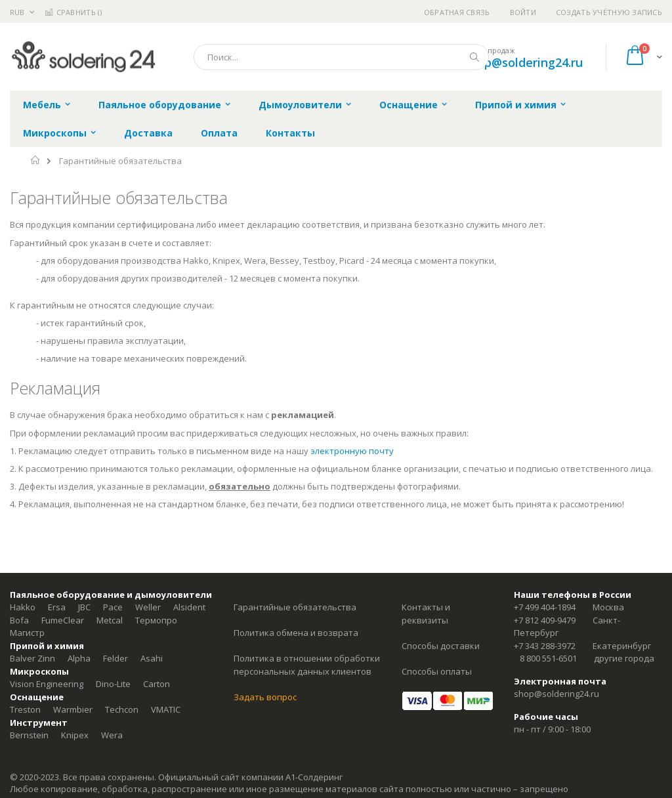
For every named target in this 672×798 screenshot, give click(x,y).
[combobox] (341, 57)
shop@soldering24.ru (523, 62)
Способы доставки (441, 646)
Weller (148, 607)
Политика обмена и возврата (296, 633)
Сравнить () (73, 12)
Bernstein (29, 735)
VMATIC (166, 709)
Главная (36, 160)
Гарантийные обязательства (295, 607)
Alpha (79, 658)
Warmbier (73, 709)
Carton (157, 684)
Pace (113, 607)
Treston (25, 709)
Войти (523, 12)
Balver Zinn (32, 658)
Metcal (110, 620)
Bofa (19, 620)
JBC (84, 607)
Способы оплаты (437, 671)
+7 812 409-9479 (545, 620)
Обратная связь (457, 12)
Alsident (189, 607)
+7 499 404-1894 (545, 607)
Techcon (122, 709)
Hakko (23, 607)
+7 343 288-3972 (545, 646)
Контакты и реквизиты (426, 614)
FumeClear (63, 620)
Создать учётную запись (609, 12)
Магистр (27, 633)
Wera (112, 735)
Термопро (156, 620)
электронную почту (352, 451)
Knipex (75, 735)
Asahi (152, 658)
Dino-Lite (113, 684)
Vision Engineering (47, 684)
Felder (115, 658)
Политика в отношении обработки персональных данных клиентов (307, 665)
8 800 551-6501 (548, 658)
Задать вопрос (265, 697)
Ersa (57, 607)
